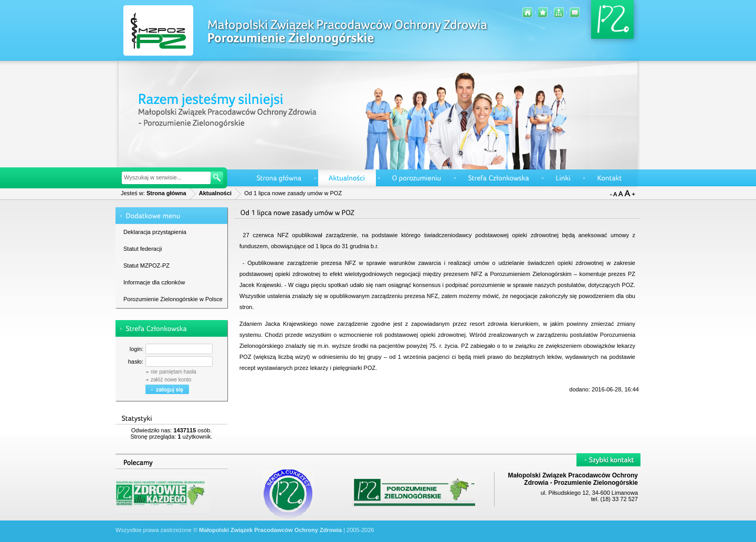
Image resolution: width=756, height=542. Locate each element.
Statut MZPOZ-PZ (146, 265)
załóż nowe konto (171, 380)
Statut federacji (143, 249)
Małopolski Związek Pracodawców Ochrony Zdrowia (270, 530)
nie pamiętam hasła (174, 372)
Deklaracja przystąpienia (155, 232)
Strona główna (166, 193)
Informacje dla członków (154, 282)
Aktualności (215, 193)
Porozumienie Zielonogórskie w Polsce (173, 299)
